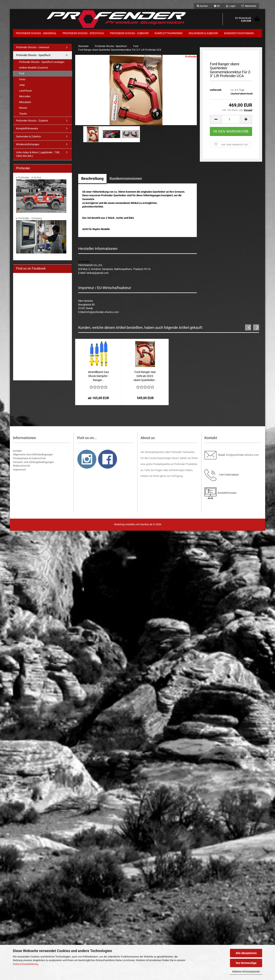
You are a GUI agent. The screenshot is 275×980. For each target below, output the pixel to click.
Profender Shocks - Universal (36, 33)
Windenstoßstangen (239, 33)
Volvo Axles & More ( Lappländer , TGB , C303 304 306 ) (38, 155)
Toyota (23, 114)
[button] (217, 6)
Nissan (23, 109)
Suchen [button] (202, 6)
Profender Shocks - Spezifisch (83, 33)
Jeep (22, 86)
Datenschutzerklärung (25, 964)
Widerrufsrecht (21, 466)
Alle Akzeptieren (246, 953)
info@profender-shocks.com (242, 456)
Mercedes (25, 97)
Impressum (19, 470)
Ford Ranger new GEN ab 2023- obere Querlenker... (145, 377)
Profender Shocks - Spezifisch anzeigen (42, 63)
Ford (22, 74)
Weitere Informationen (246, 972)
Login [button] (231, 6)
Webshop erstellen (125, 525)
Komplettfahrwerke (169, 33)
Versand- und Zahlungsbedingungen (33, 463)
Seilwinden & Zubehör (203, 33)
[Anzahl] (231, 120)
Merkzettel (249, 6)
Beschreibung (92, 179)
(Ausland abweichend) (242, 95)
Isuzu (22, 80)
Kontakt (17, 452)
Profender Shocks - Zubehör (129, 33)
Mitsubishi (25, 103)
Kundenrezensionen (126, 179)
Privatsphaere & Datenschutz (29, 459)
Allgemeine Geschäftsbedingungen (33, 455)
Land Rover (25, 91)
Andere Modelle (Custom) (34, 69)
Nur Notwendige (246, 963)
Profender (191, 57)
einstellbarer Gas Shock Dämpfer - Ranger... (99, 377)
